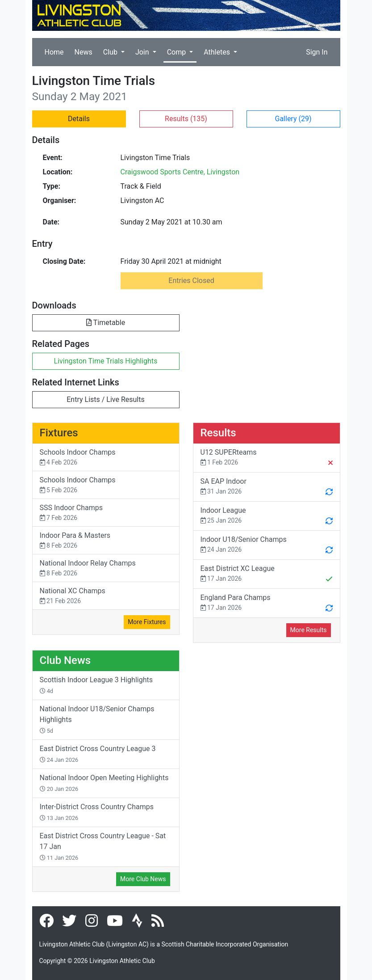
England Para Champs (267, 604)
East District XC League (267, 574)
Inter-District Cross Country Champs (97, 812)
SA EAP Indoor (267, 487)
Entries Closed (191, 281)
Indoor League (267, 516)
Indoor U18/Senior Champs (267, 545)
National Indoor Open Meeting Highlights (104, 783)
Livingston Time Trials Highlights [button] (106, 361)
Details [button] (79, 119)
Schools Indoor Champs (106, 458)
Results (218, 433)
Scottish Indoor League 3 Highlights (96, 685)
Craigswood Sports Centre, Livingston (180, 172)
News (84, 52)
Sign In (317, 52)
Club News (65, 660)
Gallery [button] (293, 119)
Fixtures (59, 433)
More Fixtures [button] (147, 622)
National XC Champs (106, 596)
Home (54, 52)
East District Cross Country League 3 (98, 754)
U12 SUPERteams (267, 458)
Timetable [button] (106, 323)
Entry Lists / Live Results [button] (105, 399)
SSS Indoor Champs (106, 513)
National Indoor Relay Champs (106, 568)
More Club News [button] (143, 879)
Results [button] (186, 119)
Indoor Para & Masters (106, 541)
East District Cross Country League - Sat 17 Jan (103, 846)
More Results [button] (309, 630)
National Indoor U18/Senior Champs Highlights (97, 719)
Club (111, 52)
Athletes (218, 52)
